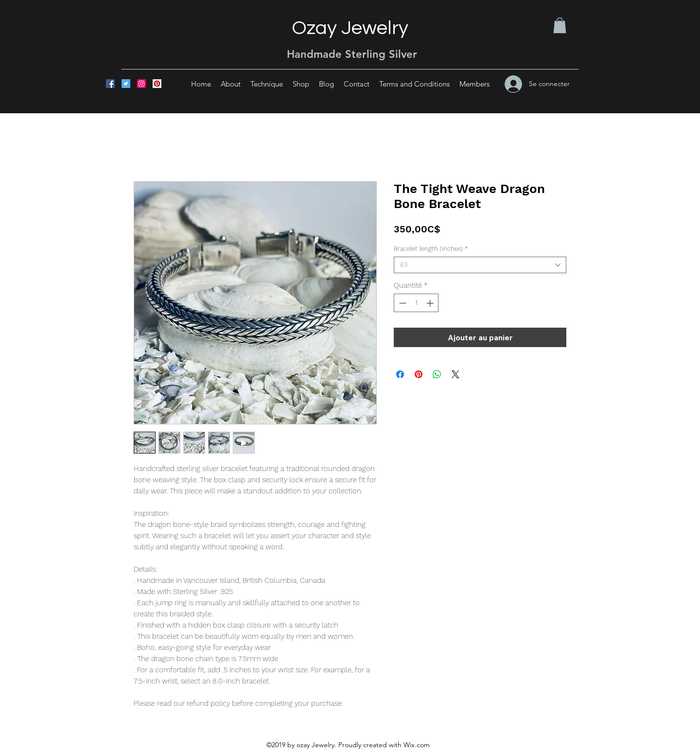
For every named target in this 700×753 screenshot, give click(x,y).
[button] (560, 25)
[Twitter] (126, 84)
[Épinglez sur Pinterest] (419, 374)
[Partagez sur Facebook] (400, 374)
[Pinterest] (157, 84)
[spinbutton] (416, 303)
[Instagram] (141, 84)
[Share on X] (455, 374)
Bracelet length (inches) (431, 249)
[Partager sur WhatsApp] (437, 374)
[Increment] (431, 303)
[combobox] (480, 265)
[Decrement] (402, 303)
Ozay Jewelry (350, 28)
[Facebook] (110, 84)
